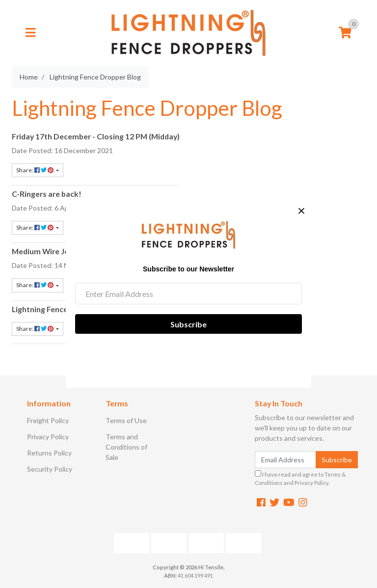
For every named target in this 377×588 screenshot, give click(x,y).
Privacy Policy (48, 437)
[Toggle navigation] (30, 33)
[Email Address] (285, 460)
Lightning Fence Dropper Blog (64, 309)
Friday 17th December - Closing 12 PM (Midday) (96, 136)
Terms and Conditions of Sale (126, 447)
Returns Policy (49, 453)
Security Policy (50, 469)
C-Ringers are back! (47, 194)
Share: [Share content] (35, 170)
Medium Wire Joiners (49, 251)
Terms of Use (126, 420)
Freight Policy (48, 420)
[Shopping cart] (345, 33)
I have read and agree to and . (300, 478)
